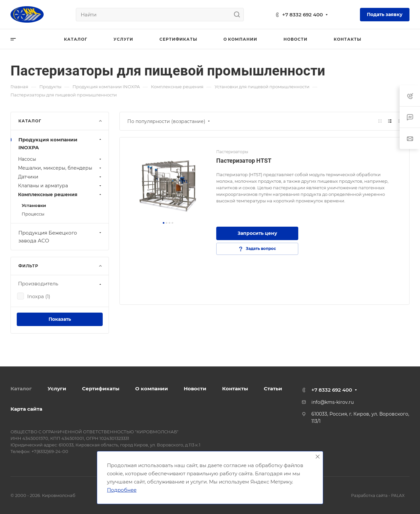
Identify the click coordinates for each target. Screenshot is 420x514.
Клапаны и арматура (60, 186)
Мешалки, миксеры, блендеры (60, 168)
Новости (195, 389)
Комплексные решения (60, 195)
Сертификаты (101, 389)
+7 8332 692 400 (303, 15)
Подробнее (122, 490)
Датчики (60, 177)
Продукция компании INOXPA (61, 144)
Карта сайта (26, 409)
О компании (152, 389)
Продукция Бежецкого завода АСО (61, 237)
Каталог (21, 389)
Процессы (33, 214)
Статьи (273, 389)
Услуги (57, 389)
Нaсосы (60, 159)
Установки (34, 205)
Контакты (235, 389)
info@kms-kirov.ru (333, 402)
